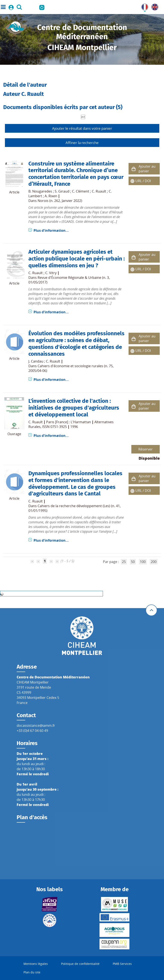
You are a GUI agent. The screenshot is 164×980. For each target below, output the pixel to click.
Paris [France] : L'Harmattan (69, 422)
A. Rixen (51, 196)
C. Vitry (51, 273)
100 (143, 562)
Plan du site (32, 972)
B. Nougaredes (40, 191)
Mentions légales (36, 964)
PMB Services (122, 964)
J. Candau (36, 361)
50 (133, 562)
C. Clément (81, 191)
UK (154, 6)
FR (143, 6)
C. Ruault (99, 191)
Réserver (146, 449)
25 (124, 562)
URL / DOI (143, 181)
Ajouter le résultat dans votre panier (82, 128)
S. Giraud (62, 191)
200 (154, 562)
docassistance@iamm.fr (36, 725)
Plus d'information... (51, 230)
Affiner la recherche (82, 143)
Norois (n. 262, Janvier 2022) (60, 201)
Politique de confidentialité (80, 964)
